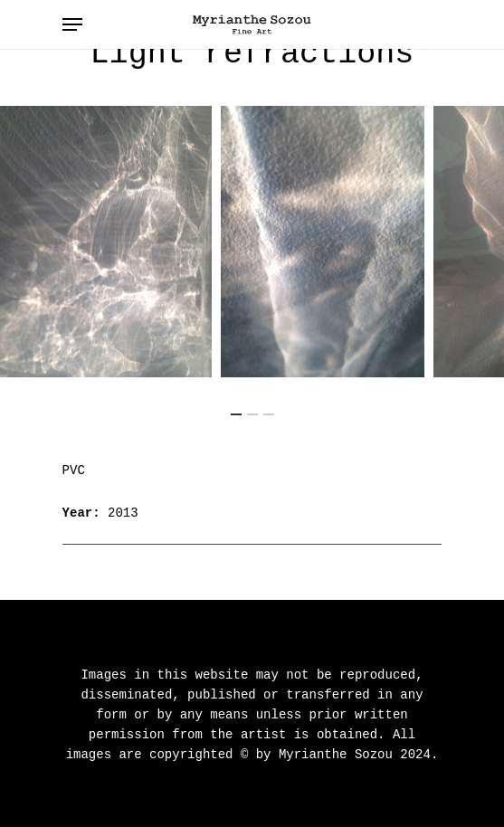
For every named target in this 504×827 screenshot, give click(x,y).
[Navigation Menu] (72, 24)
